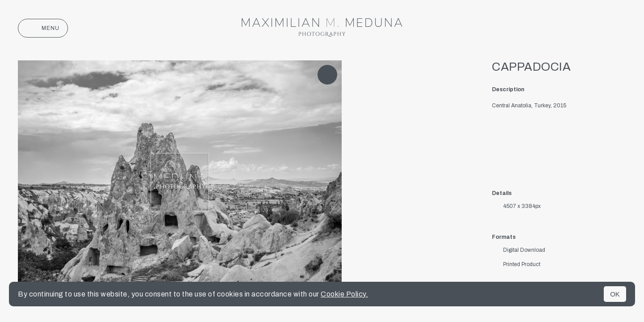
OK (615, 294)
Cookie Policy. (344, 294)
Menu (43, 28)
